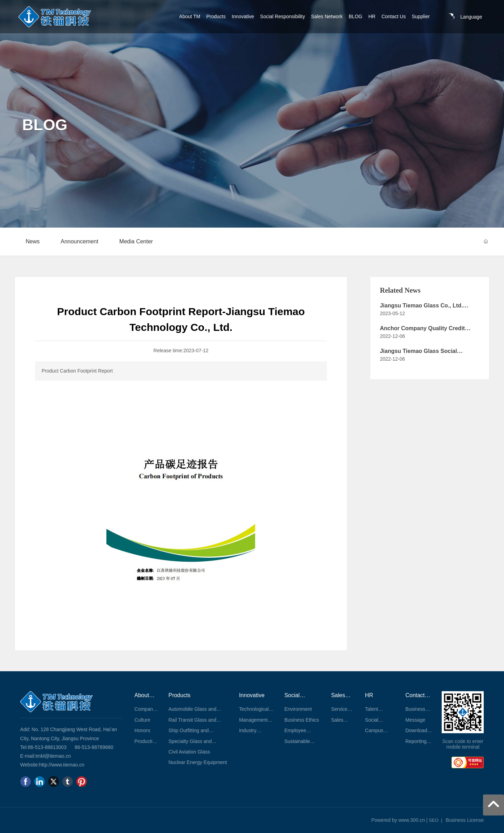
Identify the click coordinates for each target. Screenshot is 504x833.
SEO (433, 820)
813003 (58, 747)
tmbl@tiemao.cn (53, 756)
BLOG (45, 125)
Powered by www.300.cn (398, 820)
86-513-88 (39, 747)
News (33, 241)
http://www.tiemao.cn (62, 765)
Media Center (136, 241)
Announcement (79, 241)
